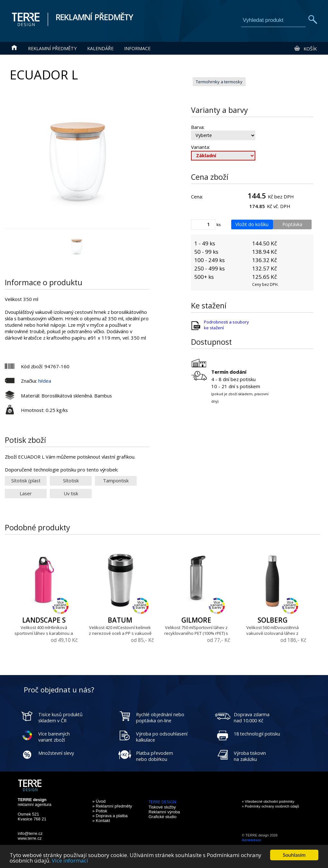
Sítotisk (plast (26, 480)
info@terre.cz (30, 833)
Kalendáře (100, 48)
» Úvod (99, 801)
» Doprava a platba (110, 816)
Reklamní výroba (164, 812)
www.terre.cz (30, 838)
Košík (305, 49)
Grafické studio (163, 817)
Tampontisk (116, 480)
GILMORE (196, 620)
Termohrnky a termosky (219, 82)
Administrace (251, 840)
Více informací (70, 861)
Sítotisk (71, 480)
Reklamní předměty (52, 48)
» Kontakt (101, 821)
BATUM (120, 620)
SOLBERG (273, 620)
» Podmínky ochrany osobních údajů (270, 806)
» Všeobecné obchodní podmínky (268, 801)
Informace (137, 48)
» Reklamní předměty (112, 806)
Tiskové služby (162, 807)
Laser (26, 493)
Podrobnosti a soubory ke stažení (226, 325)
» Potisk (100, 811)
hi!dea (45, 381)
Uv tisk (71, 493)
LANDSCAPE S (44, 620)
